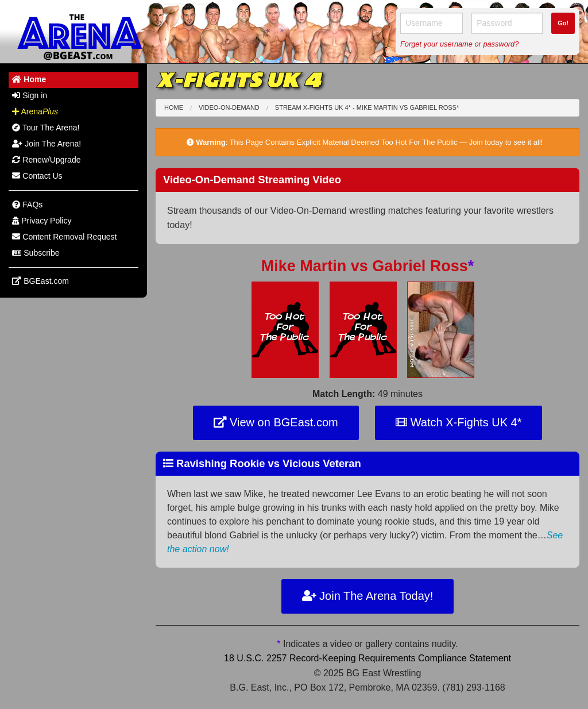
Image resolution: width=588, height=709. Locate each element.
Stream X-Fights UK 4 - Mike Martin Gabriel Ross (367, 107)
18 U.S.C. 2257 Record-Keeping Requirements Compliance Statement (367, 658)
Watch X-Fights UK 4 (459, 422)
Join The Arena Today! (368, 596)
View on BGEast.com (276, 422)
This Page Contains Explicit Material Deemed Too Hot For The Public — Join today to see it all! (386, 142)
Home (174, 107)
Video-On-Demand (229, 107)
